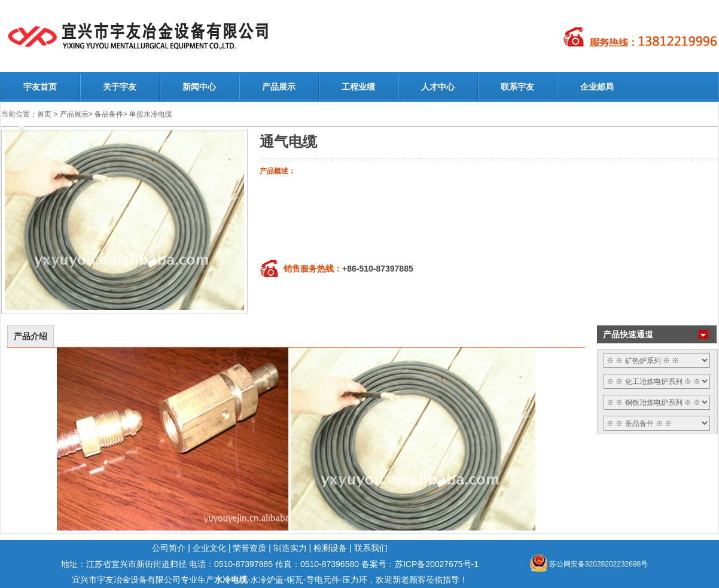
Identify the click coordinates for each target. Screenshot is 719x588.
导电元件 (323, 580)
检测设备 (330, 548)
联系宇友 (517, 87)
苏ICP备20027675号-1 (437, 564)
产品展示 (279, 87)
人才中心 (438, 87)
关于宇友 (120, 87)
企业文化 (209, 548)
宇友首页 (40, 87)
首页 (44, 114)
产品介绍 (31, 336)
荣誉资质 (249, 548)
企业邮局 (597, 87)
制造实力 (290, 548)
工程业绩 (358, 87)
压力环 (355, 580)
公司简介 (169, 548)
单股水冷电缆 (151, 114)
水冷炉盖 (267, 580)
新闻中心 (199, 87)
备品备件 (109, 114)
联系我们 (371, 548)
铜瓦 (295, 580)
